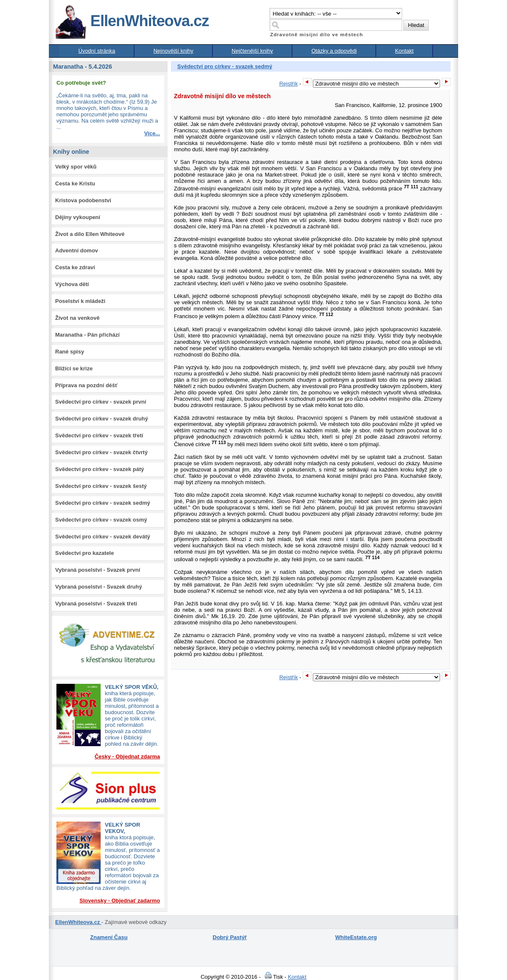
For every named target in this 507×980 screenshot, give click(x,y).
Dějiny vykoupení (78, 217)
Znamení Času (109, 937)
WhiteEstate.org (356, 937)
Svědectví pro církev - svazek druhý (101, 419)
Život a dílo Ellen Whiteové (90, 234)
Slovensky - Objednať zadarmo (120, 901)
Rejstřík (288, 84)
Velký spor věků (76, 167)
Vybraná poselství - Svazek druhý (99, 587)
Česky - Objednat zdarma (127, 756)
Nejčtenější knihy (252, 51)
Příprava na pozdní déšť (87, 385)
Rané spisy (70, 352)
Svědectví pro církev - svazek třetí (99, 435)
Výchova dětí (72, 284)
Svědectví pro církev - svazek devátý (103, 537)
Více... (152, 133)
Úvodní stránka (97, 51)
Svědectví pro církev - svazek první (101, 402)
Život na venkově (77, 318)
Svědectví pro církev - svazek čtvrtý (101, 452)
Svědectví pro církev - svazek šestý (101, 486)
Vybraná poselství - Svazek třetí (96, 604)
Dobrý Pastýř (230, 937)
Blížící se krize (74, 368)
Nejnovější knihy (173, 51)
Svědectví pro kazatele (84, 553)
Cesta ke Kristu (75, 183)
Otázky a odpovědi (334, 51)
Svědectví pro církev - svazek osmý (101, 520)
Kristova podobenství (83, 200)
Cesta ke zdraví (75, 267)
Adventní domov (77, 250)
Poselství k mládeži (80, 301)
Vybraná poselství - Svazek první (98, 570)
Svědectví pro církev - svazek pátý (100, 469)
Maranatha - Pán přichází (87, 335)
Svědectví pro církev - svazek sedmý (103, 503)
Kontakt (404, 51)
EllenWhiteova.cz (132, 21)
